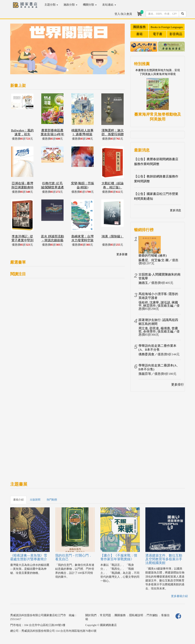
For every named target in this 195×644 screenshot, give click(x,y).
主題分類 (51, 5)
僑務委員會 (146, 354)
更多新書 (122, 254)
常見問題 (105, 615)
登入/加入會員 (123, 14)
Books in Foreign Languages (167, 27)
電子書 (158, 34)
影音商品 (176, 34)
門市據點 (152, 615)
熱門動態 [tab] (52, 500)
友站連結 (109, 5)
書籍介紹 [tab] (18, 500)
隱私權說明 (136, 615)
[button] (19, 51)
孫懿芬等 (145, 374)
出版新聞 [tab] (35, 500)
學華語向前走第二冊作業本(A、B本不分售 (157, 348)
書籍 (139, 34)
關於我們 (91, 615)
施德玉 (143, 283)
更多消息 (175, 210)
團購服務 (139, 27)
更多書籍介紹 (179, 596)
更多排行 (178, 385)
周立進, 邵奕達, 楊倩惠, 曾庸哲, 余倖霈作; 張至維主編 (158, 330)
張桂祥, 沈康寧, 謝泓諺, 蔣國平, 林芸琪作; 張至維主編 (158, 304)
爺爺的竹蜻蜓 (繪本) (153, 256)
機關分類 (90, 5)
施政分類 (70, 5)
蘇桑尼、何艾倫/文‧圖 (154, 260)
